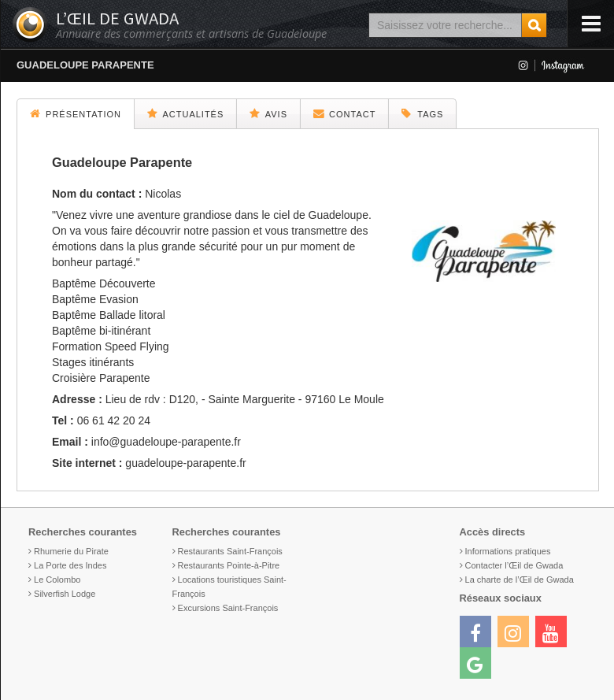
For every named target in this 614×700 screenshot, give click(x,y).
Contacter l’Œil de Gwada (514, 565)
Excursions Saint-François (228, 608)
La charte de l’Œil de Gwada (520, 580)
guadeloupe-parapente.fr (185, 463)
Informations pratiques (508, 551)
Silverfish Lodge (65, 594)
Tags (422, 113)
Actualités (185, 113)
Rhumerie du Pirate (71, 551)
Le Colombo (57, 580)
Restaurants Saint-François (230, 551)
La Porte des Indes (70, 565)
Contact (344, 113)
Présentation (76, 113)
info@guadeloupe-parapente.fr (166, 442)
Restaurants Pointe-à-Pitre (229, 565)
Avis (268, 113)
